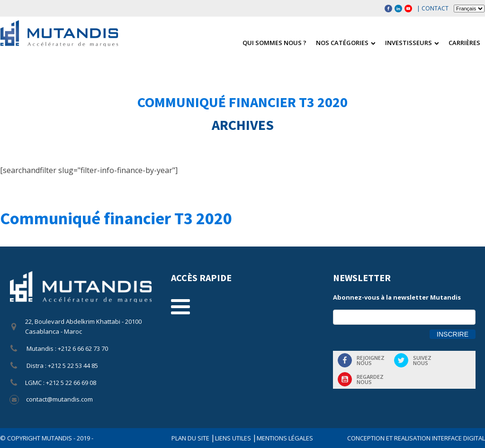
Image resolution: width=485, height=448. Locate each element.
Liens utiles (234, 438)
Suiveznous (422, 360)
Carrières (464, 43)
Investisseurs (412, 43)
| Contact (433, 8)
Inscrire (453, 334)
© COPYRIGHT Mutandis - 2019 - (47, 438)
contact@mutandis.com (59, 399)
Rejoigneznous (371, 360)
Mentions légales (285, 438)
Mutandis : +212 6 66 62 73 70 (67, 348)
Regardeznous (370, 379)
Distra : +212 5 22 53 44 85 (62, 366)
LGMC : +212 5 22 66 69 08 (61, 383)
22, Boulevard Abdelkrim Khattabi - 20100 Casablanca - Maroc (83, 326)
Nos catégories (346, 43)
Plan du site (191, 438)
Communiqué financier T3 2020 (242, 102)
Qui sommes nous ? (274, 43)
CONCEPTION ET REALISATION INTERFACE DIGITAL (416, 438)
